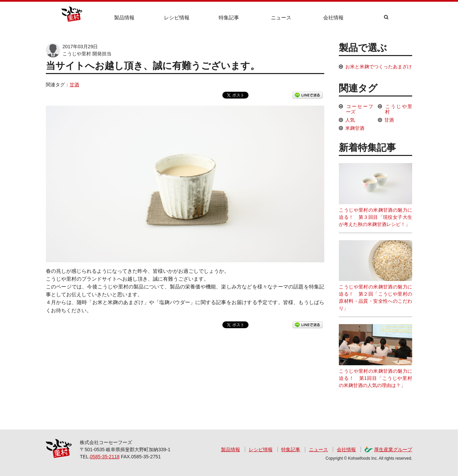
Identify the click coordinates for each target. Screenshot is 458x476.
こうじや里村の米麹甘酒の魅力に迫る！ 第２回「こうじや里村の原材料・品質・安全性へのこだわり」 (375, 276)
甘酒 (74, 85)
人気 (350, 120)
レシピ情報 (177, 17)
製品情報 (124, 17)
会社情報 (333, 17)
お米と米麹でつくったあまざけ (379, 67)
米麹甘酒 (355, 128)
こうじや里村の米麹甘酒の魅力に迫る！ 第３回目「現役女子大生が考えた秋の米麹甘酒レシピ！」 (375, 195)
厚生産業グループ (393, 449)
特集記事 (229, 17)
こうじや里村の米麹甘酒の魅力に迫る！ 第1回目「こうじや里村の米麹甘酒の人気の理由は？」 (375, 356)
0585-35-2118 (105, 457)
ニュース (281, 17)
